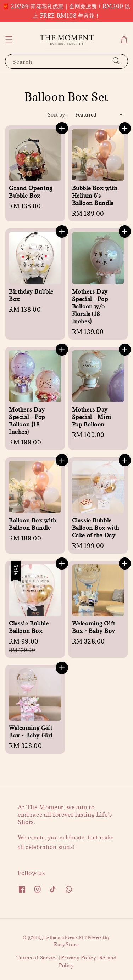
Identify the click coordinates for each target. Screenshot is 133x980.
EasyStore (66, 945)
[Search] (116, 61)
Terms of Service (37, 958)
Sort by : (58, 115)
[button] (9, 40)
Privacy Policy (79, 958)
